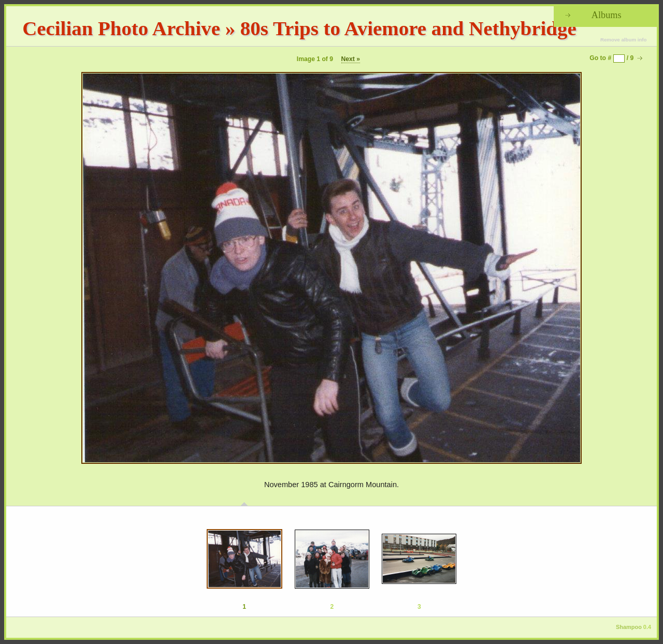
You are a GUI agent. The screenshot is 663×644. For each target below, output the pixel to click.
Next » (351, 59)
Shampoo (629, 627)
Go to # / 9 (611, 58)
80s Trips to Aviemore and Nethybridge (408, 28)
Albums (607, 15)
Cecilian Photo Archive (121, 28)
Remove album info (624, 40)
